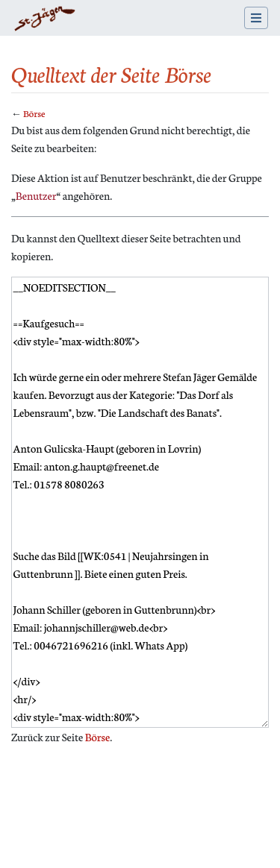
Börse (34, 113)
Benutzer (36, 195)
